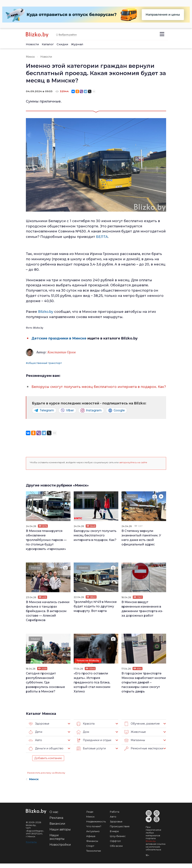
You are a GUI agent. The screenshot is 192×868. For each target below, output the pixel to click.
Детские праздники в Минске (59, 338)
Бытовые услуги (90, 753)
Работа (115, 816)
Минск (30, 57)
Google (117, 415)
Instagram (91, 415)
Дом (83, 737)
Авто (35, 745)
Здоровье (38, 728)
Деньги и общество (45, 753)
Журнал (77, 44)
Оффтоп (115, 845)
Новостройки (60, 849)
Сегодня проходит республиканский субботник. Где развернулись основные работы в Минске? (45, 687)
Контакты (31, 847)
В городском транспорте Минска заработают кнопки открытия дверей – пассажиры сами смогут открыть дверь (144, 687)
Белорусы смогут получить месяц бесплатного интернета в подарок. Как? (95, 540)
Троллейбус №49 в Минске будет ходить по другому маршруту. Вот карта (95, 611)
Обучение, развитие (141, 728)
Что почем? (94, 831)
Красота (85, 728)
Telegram (44, 415)
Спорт (90, 850)
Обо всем (116, 850)
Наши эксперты (57, 842)
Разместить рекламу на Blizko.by (46, 777)
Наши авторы (60, 834)
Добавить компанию (48, 763)
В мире (114, 836)
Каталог (48, 44)
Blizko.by (46, 311)
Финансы (92, 845)
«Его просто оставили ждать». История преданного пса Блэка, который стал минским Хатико (92, 687)
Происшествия (120, 831)
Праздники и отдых (93, 745)
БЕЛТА (102, 237)
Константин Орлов (61, 352)
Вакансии (57, 828)
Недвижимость (96, 826)
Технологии (87, 501)
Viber (67, 415)
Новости (32, 44)
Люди (90, 816)
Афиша (91, 841)
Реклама (56, 822)
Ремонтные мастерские (144, 753)
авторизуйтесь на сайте (133, 467)
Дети (35, 737)
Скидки (62, 44)
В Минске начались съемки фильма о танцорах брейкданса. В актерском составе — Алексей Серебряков (48, 616)
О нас (54, 816)
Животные (135, 737)
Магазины (134, 745)
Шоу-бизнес (118, 841)
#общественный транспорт (44, 362)
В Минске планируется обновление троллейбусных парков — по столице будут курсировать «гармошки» (46, 544)
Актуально (93, 836)
